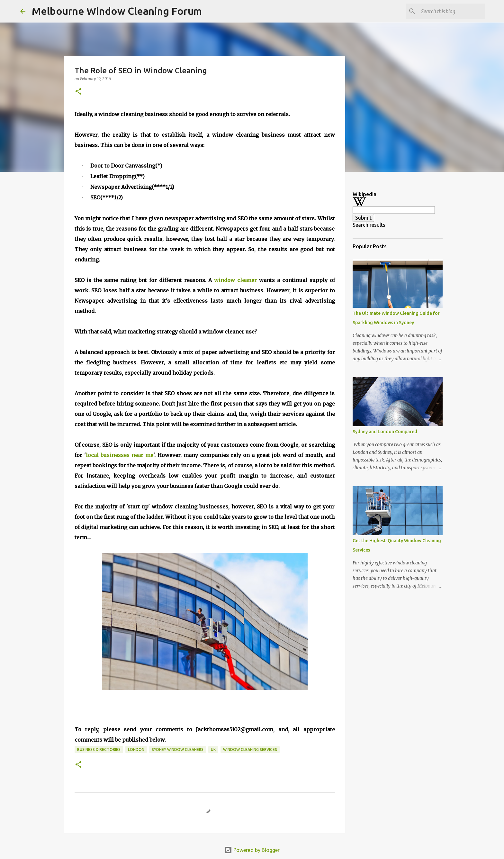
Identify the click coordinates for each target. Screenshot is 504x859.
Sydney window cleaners (178, 749)
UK (213, 749)
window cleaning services (250, 749)
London (136, 749)
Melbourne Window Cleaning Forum (117, 11)
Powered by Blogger (252, 850)
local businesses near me (120, 455)
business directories (99, 749)
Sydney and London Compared (385, 432)
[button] (78, 92)
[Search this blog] (451, 11)
